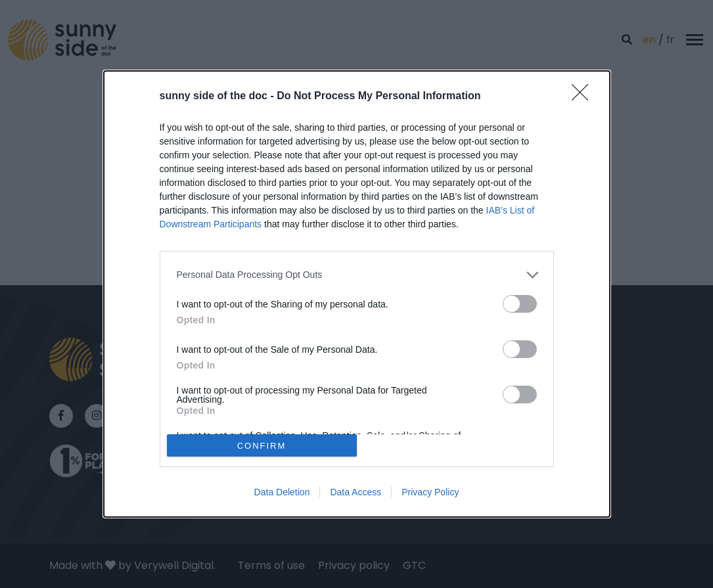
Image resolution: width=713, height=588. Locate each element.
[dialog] (357, 294)
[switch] (520, 304)
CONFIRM (262, 446)
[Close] (584, 97)
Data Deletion (282, 492)
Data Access (356, 492)
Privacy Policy (430, 492)
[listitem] (357, 275)
